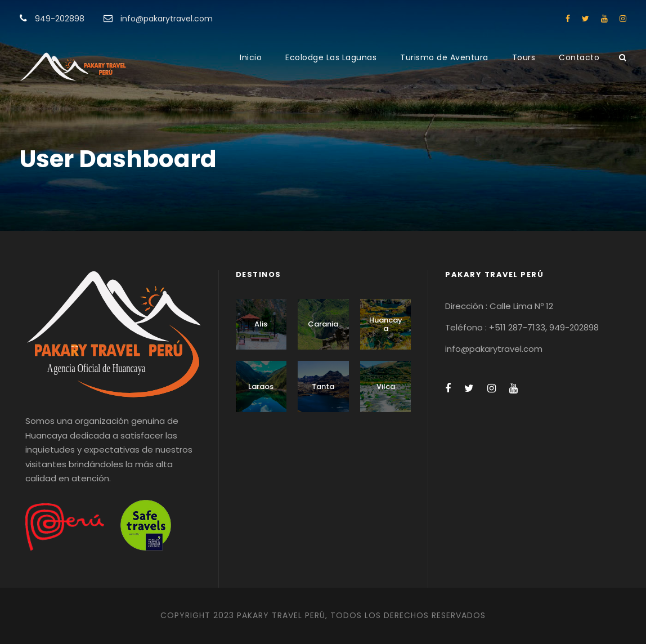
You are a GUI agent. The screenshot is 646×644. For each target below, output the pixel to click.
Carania (323, 324)
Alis (261, 324)
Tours (524, 57)
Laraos (261, 386)
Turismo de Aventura (444, 57)
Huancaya (386, 325)
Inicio (251, 57)
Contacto (579, 57)
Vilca (386, 386)
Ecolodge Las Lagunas (331, 57)
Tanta (323, 386)
